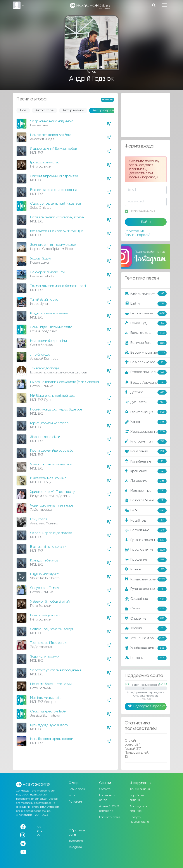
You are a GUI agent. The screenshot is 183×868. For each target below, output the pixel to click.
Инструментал (146, 442)
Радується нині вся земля (49, 313)
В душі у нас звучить (45, 574)
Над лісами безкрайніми (48, 341)
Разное (146, 570)
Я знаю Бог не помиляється (51, 464)
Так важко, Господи (44, 368)
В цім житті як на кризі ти (48, 547)
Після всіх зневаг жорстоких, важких (57, 217)
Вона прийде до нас (46, 615)
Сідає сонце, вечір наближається (55, 204)
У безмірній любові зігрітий (50, 602)
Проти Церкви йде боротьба (52, 451)
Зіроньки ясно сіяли (45, 437)
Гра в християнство (45, 162)
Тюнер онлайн (140, 789)
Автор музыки (73, 110)
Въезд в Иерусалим (146, 382)
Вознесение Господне (146, 363)
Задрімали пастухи (45, 657)
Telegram (75, 847)
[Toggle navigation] (165, 5)
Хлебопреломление (146, 648)
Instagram (76, 841)
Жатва (146, 422)
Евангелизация (146, 412)
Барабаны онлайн (137, 798)
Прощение (146, 560)
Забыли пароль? (137, 235)
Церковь (146, 658)
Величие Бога (146, 343)
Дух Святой (146, 402)
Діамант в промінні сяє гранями (54, 176)
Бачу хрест (39, 519)
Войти (146, 222)
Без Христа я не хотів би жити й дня (57, 231)
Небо (146, 510)
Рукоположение (146, 589)
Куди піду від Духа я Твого (49, 725)
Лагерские (146, 481)
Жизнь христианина (146, 432)
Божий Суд (146, 323)
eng (40, 831)
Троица (146, 628)
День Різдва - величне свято (51, 327)
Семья (146, 609)
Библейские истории (146, 294)
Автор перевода (106, 110)
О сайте (105, 789)
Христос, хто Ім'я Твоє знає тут (53, 492)
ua (38, 835)
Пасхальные (146, 530)
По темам (75, 802)
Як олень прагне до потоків (51, 533)
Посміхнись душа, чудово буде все (56, 409)
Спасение (146, 619)
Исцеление (146, 451)
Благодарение (146, 314)
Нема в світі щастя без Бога (51, 135)
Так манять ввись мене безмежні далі (58, 286)
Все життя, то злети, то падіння (53, 190)
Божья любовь (146, 333)
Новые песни (77, 789)
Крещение (146, 471)
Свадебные (146, 599)
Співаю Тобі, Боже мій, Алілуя (52, 629)
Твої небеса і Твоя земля (48, 643)
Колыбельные (146, 461)
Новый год (146, 520)
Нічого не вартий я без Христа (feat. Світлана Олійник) (71, 382)
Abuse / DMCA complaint (109, 809)
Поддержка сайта (107, 798)
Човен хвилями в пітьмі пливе (52, 506)
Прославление (146, 550)
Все (23, 110)
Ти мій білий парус (44, 300)
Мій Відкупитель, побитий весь (53, 396)
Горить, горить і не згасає (49, 423)
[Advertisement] (146, 115)
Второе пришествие (146, 372)
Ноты (72, 795)
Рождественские (146, 579)
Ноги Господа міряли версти (52, 739)
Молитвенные (146, 491)
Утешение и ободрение (146, 638)
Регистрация (135, 231)
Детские (146, 392)
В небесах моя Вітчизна (48, 478)
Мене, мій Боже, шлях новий (51, 684)
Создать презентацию (139, 820)
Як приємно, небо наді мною (52, 121)
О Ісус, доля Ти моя (45, 588)
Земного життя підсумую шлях (53, 245)
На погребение (146, 501)
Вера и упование (146, 353)
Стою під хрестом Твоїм (48, 711)
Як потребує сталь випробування (56, 670)
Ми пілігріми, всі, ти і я (46, 698)
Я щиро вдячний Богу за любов (53, 149)
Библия (146, 304)
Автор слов (44, 110)
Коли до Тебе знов (44, 560)
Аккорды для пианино (138, 809)
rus (39, 826)
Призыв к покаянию (146, 540)
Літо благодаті (41, 355)
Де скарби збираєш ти (47, 272)
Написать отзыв (110, 817)
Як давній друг (41, 259)
